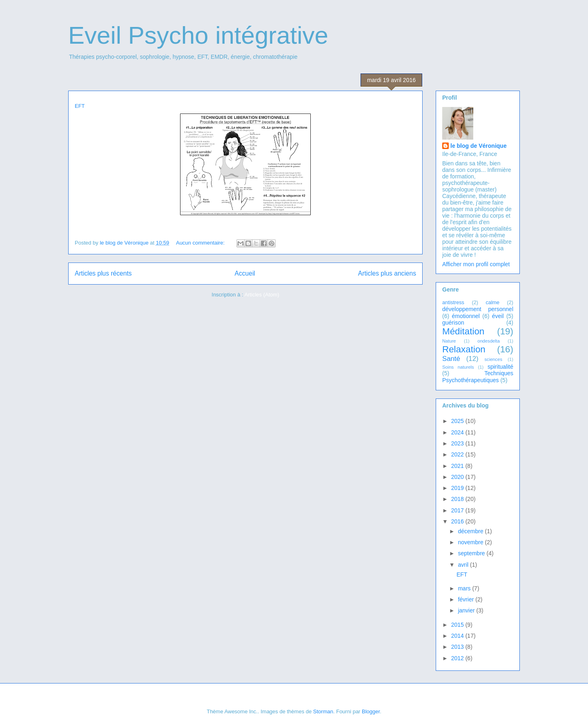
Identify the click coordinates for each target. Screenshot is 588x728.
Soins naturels (458, 367)
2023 (458, 443)
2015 (458, 625)
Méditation (463, 331)
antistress (453, 303)
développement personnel (478, 309)
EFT (80, 106)
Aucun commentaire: (201, 243)
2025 (458, 421)
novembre (471, 542)
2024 (458, 432)
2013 (458, 647)
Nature (449, 341)
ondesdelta (489, 341)
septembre (472, 553)
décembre (471, 531)
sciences (493, 359)
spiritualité (500, 367)
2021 (458, 466)
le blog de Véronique (479, 146)
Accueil (245, 273)
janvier (467, 610)
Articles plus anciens (387, 273)
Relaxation (464, 349)
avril (464, 565)
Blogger (371, 711)
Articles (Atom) (262, 295)
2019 (458, 488)
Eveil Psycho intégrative (198, 35)
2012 (458, 658)
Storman (323, 711)
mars (465, 588)
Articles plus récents (103, 273)
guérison (453, 323)
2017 (458, 510)
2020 (458, 477)
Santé (451, 359)
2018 (458, 499)
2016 (458, 521)
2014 (458, 636)
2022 (458, 454)
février (467, 599)
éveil (498, 316)
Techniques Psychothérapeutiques (478, 377)
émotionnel (466, 316)
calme (492, 303)
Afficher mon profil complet (476, 264)
